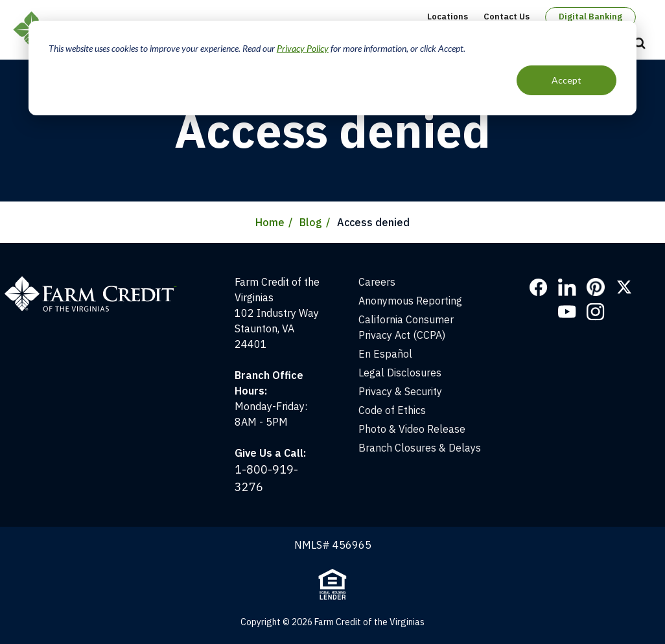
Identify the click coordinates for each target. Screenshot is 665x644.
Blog (311, 222)
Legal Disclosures (400, 373)
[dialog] (332, 68)
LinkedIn (567, 287)
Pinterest (596, 287)
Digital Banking (590, 17)
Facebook (539, 287)
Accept (566, 80)
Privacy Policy (303, 48)
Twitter (624, 287)
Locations (448, 17)
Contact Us (507, 17)
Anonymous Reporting (410, 301)
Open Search (640, 44)
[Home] (97, 282)
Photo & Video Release (412, 429)
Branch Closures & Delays (420, 448)
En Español (385, 354)
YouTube (567, 312)
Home (270, 222)
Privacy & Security (400, 391)
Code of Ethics (392, 410)
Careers (377, 282)
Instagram (596, 312)
